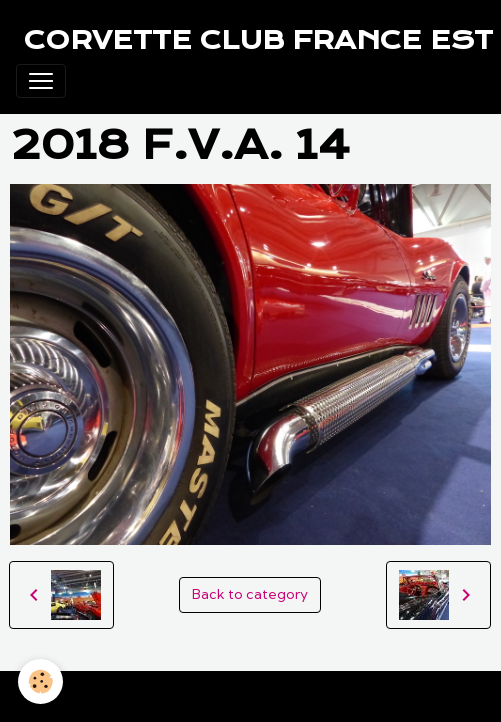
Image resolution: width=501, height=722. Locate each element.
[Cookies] (40, 681)
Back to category (250, 594)
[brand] (258, 40)
